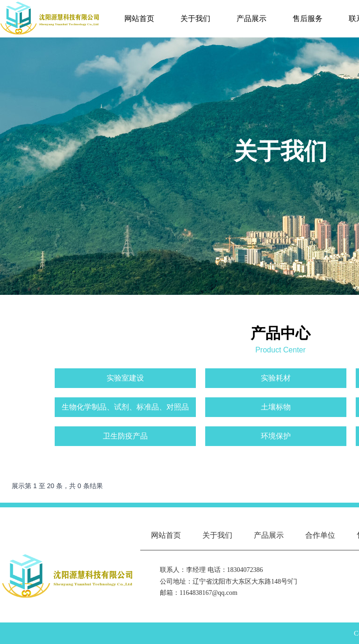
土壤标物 (276, 407)
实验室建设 (125, 378)
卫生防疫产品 (125, 436)
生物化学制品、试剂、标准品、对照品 (125, 407)
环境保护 (276, 436)
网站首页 (139, 18)
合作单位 (320, 535)
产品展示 (251, 18)
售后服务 (308, 18)
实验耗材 (276, 378)
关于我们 (195, 18)
